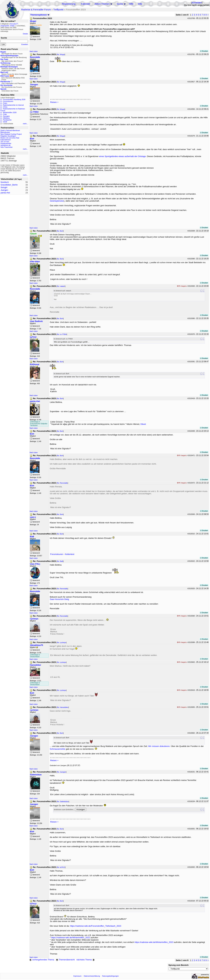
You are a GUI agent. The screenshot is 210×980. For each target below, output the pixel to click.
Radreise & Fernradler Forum (36, 10)
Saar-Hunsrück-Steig (59, 599)
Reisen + (54, 102)
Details (25, 34)
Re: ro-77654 (62, 334)
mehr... (25, 124)
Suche (120, 4)
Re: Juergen (61, 772)
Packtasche (7, 120)
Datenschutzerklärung (92, 976)
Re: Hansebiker (63, 707)
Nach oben (34, 51)
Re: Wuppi (61, 54)
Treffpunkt (58, 10)
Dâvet (143, 424)
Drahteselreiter (6, 143)
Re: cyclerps (61, 642)
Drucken (204, 51)
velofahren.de (6, 145)
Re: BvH (60, 231)
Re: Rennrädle (62, 483)
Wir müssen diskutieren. (159, 746)
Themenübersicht (65, 960)
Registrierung (69, 4)
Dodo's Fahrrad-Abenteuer (10, 130)
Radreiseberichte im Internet (13, 105)
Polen (5, 103)
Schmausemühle (58, 749)
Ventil (5, 122)
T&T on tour (5, 142)
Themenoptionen (40, 15)
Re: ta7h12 (61, 867)
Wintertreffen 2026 (10, 112)
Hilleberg (6, 118)
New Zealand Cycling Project (11, 134)
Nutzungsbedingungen (111, 976)
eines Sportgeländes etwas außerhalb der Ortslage (122, 156)
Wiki (140, 4)
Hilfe (131, 4)
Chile (5, 114)
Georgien (6, 116)
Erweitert (25, 44)
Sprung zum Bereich (179, 965)
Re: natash (61, 286)
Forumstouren (8, 101)
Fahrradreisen (6, 140)
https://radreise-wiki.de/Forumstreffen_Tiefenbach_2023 (96, 926)
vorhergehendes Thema (42, 960)
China (5, 107)
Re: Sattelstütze (63, 801)
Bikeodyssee (5, 132)
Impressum (77, 976)
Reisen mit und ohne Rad (10, 138)
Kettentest (70, 554)
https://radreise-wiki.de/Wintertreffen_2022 (71, 938)
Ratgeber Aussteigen (8, 136)
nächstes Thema (86, 960)
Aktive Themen (102, 4)
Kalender (86, 4)
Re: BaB (60, 561)
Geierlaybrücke (57, 201)
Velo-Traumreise (7, 147)
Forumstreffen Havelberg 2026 (14, 99)
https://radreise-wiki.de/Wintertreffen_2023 (154, 942)
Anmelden (197, 3)
